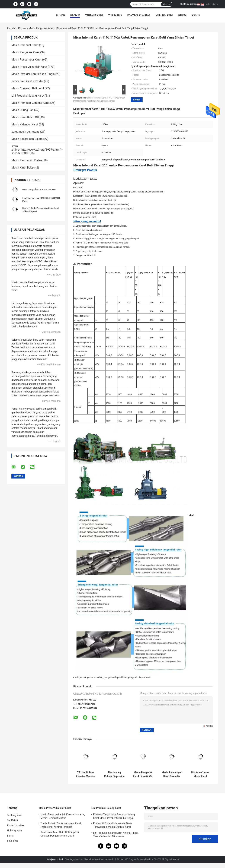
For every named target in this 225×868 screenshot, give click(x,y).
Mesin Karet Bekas (23, 168)
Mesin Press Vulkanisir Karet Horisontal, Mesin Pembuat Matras (63, 816)
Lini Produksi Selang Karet (28, 96)
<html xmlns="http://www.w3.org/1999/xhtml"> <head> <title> (37, 150)
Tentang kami (94, 15)
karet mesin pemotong (25, 132)
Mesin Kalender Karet (25, 124)
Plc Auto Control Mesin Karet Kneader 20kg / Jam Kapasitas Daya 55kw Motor (200, 774)
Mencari (167, 4)
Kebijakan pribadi (55, 859)
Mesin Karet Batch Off (25, 117)
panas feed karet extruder (27, 81)
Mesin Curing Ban (22, 110)
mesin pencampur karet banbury (88, 677)
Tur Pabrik (115, 15)
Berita (183, 15)
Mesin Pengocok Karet (41, 28)
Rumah (61, 15)
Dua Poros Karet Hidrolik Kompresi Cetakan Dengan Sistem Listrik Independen (60, 834)
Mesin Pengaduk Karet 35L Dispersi (39, 189)
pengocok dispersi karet (116, 677)
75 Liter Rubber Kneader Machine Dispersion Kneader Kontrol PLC (86, 774)
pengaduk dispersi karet (139, 677)
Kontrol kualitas (139, 15)
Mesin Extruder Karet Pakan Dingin (33, 74)
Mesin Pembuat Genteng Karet (30, 103)
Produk (75, 15)
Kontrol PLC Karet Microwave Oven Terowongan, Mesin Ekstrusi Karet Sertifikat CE (112, 826)
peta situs (12, 841)
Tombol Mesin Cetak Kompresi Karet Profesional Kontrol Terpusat (61, 825)
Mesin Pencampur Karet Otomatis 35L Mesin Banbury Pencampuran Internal (172, 774)
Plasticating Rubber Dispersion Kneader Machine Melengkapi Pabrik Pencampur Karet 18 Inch (114, 774)
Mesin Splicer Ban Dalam (27, 139)
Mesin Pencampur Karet (26, 60)
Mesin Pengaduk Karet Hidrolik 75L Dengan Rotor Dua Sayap (143, 774)
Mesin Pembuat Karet (25, 45)
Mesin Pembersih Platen (27, 160)
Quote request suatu (190, 4)
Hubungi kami (164, 15)
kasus (196, 15)
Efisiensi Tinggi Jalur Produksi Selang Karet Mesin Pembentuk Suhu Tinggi (114, 816)
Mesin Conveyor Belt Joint (28, 88)
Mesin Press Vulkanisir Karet (29, 67)
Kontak (137, 100)
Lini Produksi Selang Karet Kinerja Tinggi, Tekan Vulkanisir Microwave (116, 835)
